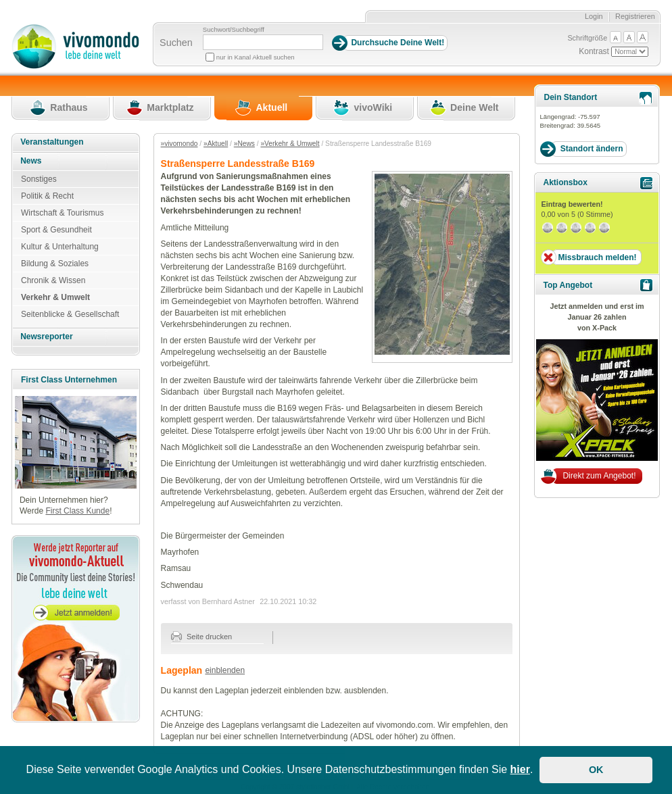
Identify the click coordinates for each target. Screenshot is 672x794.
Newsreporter (46, 337)
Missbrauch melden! (597, 257)
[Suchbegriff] (263, 42)
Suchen (176, 43)
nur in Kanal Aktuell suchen (256, 57)
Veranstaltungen (52, 142)
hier (520, 769)
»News (244, 144)
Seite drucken (202, 637)
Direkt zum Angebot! (599, 476)
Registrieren (635, 16)
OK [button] (596, 770)
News (31, 161)
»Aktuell (216, 144)
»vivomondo (179, 144)
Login (594, 16)
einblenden (225, 670)
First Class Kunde (77, 511)
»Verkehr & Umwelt (290, 144)
